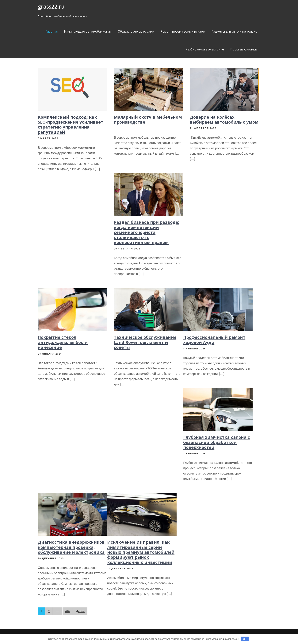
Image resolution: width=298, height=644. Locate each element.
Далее (80, 611)
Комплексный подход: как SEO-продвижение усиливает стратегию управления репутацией (71, 124)
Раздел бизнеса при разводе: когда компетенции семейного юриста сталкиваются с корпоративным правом (147, 232)
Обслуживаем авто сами (136, 31)
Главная (52, 31)
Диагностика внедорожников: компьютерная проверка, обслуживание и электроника (72, 547)
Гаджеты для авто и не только (234, 31)
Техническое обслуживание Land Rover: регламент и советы (145, 342)
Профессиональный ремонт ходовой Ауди (214, 340)
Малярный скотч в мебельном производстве (148, 119)
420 (68, 611)
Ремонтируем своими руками (183, 31)
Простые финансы (244, 49)
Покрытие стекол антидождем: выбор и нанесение (63, 342)
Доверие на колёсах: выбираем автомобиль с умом (224, 119)
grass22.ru (51, 6)
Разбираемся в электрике (205, 49)
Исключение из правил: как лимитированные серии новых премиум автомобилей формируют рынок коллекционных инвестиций (141, 552)
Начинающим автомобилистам (88, 31)
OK (245, 639)
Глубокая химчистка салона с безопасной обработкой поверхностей (217, 442)
